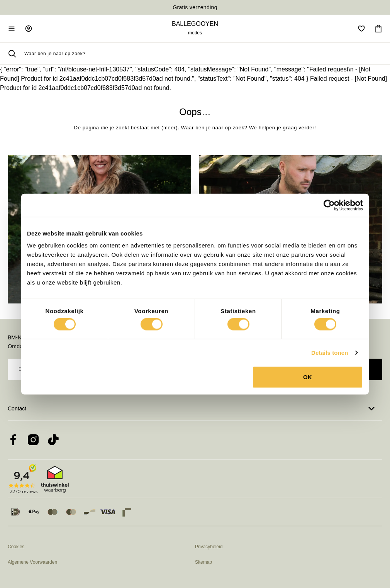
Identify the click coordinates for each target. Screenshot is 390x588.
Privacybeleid (209, 547)
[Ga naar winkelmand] (378, 29)
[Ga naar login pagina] (29, 29)
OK (308, 377)
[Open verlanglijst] (361, 29)
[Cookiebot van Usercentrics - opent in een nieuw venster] (329, 205)
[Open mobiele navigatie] (12, 29)
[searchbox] (203, 54)
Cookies (16, 547)
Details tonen (330, 352)
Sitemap (203, 562)
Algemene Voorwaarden (32, 562)
